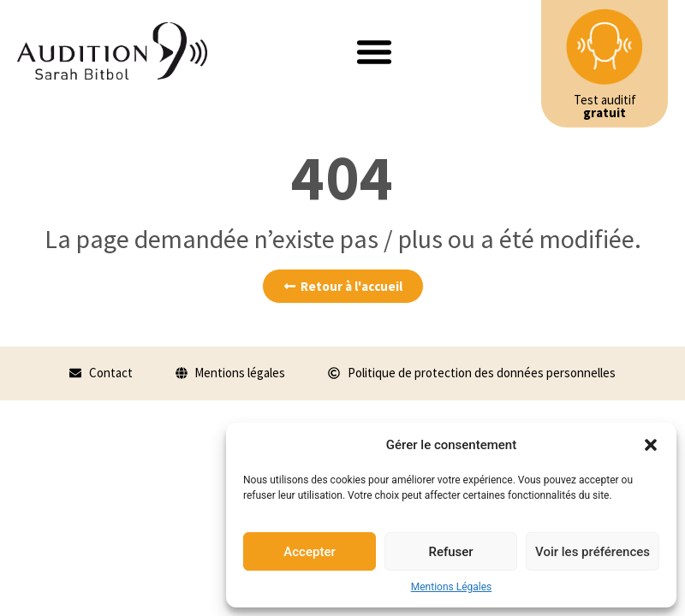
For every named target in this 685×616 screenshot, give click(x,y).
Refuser (450, 552)
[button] (651, 445)
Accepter (309, 552)
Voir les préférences (593, 552)
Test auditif (605, 106)
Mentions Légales (452, 587)
